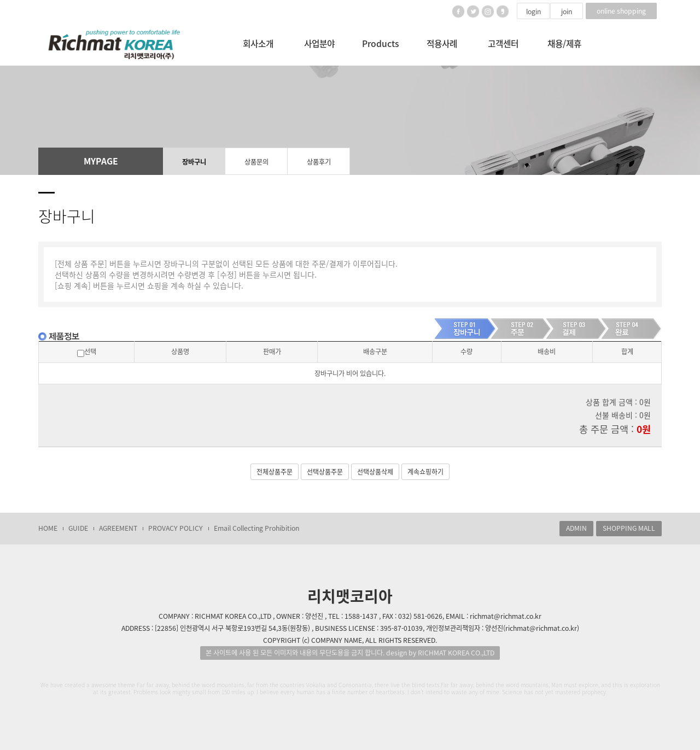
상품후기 (319, 162)
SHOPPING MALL (629, 528)
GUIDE (78, 528)
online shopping (621, 11)
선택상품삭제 (375, 472)
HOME (48, 528)
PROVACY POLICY (176, 528)
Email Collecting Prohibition (256, 528)
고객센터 (503, 43)
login (533, 11)
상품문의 (256, 162)
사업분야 (319, 43)
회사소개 (258, 43)
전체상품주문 (275, 472)
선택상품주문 (325, 472)
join (567, 11)
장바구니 (194, 162)
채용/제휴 (564, 43)
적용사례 (442, 43)
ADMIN (576, 528)
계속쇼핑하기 (425, 472)
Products (381, 43)
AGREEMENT (118, 528)
